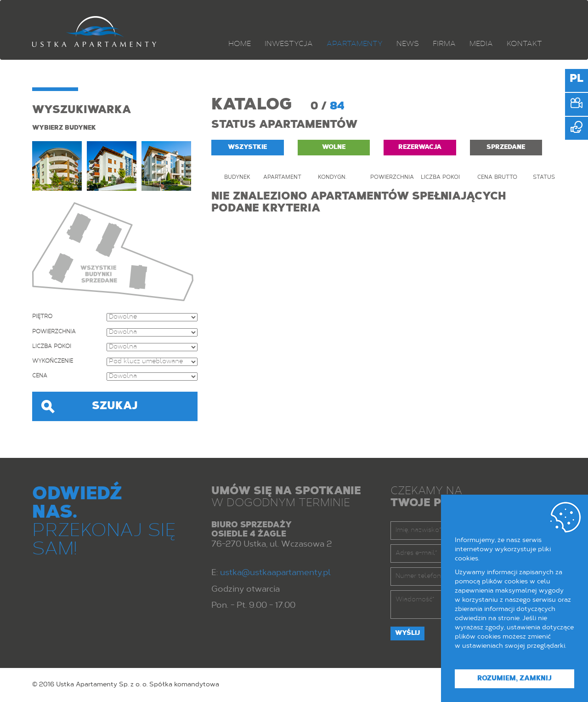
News (408, 44)
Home (240, 44)
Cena (40, 376)
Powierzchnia (54, 332)
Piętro (42, 317)
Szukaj (115, 406)
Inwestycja (289, 44)
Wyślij (407, 634)
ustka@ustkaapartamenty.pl (275, 573)
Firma (444, 44)
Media (481, 44)
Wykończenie (53, 361)
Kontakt (524, 44)
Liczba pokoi (52, 347)
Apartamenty (355, 44)
